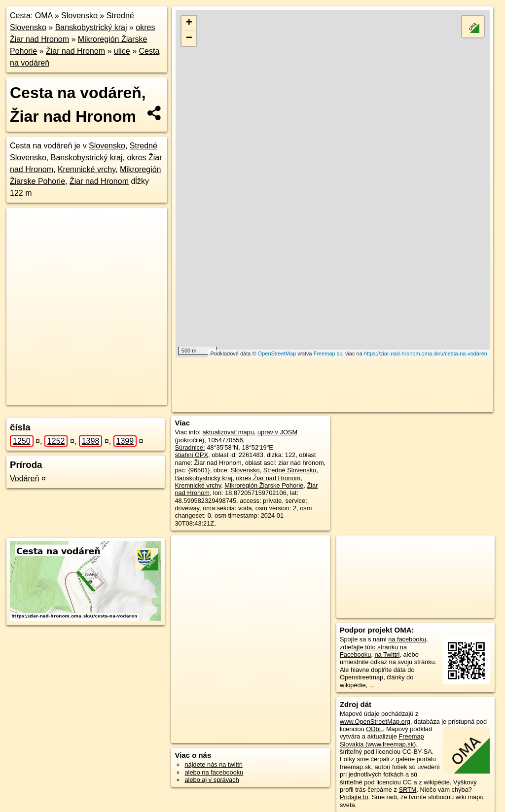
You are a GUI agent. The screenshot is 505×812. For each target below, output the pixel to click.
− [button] (189, 38)
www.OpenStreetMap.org (375, 722)
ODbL (374, 729)
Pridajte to (354, 797)
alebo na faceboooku (214, 772)
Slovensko (79, 16)
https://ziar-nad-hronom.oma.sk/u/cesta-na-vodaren (426, 353)
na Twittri (387, 654)
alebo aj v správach (212, 780)
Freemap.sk (328, 353)
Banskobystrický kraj (91, 27)
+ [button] (189, 23)
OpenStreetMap (277, 353)
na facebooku (407, 639)
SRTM (407, 790)
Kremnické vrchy (87, 169)
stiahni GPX (191, 455)
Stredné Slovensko (290, 470)
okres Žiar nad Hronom (268, 478)
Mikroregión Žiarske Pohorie (264, 485)
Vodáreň (25, 478)
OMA (44, 16)
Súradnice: (190, 447)
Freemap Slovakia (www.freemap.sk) (382, 740)
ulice (122, 51)
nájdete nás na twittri (213, 764)
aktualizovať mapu (228, 432)
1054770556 (225, 440)
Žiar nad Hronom (75, 51)
